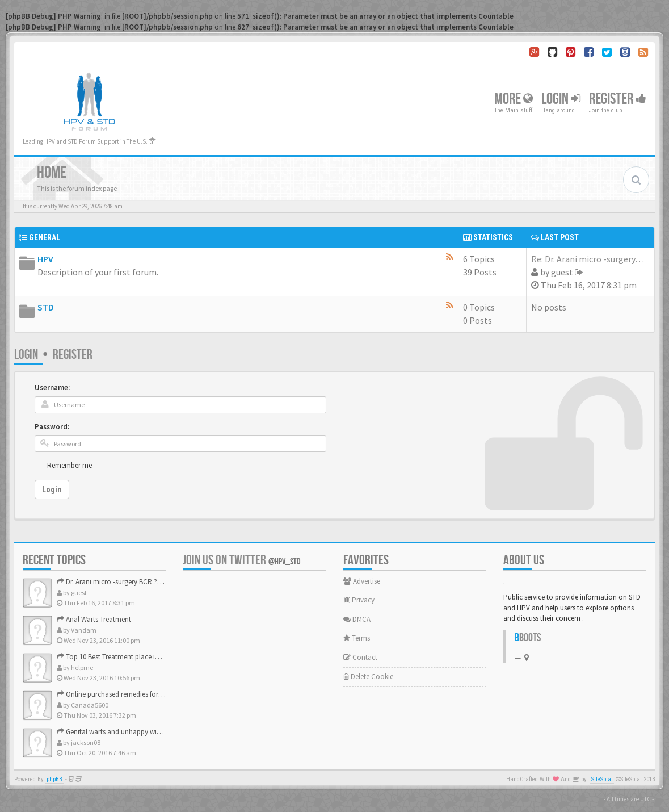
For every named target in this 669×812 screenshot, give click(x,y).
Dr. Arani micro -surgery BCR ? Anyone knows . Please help (150, 582)
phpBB (54, 779)
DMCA (357, 619)
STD (46, 307)
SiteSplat (602, 779)
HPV (45, 259)
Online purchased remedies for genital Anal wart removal (148, 694)
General (45, 237)
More (514, 99)
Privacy (359, 600)
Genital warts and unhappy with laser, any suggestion (143, 732)
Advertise (362, 581)
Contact (360, 657)
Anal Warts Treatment (94, 619)
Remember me (70, 465)
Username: (52, 388)
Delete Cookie (368, 677)
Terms (357, 638)
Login (561, 99)
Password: (52, 427)
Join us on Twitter (242, 560)
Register (618, 99)
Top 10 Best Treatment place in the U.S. (120, 657)
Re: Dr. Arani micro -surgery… (588, 259)
